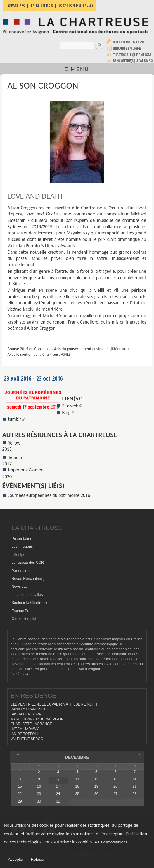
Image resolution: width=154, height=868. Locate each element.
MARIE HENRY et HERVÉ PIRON (37, 719)
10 (58, 780)
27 (115, 794)
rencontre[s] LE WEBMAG (133, 61)
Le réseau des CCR (28, 563)
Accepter (16, 859)
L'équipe (18, 555)
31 (58, 801)
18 (77, 786)
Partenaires (21, 571)
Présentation (22, 539)
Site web (72, 406)
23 (39, 794)
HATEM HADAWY (25, 729)
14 (135, 779)
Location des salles (27, 595)
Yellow (14, 443)
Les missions (22, 547)
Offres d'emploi (24, 619)
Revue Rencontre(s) (28, 579)
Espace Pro (21, 611)
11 (77, 779)
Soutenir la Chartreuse (30, 603)
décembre (77, 757)
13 (115, 779)
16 (39, 786)
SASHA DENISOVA (26, 714)
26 (96, 794)
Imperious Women (26, 470)
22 (20, 794)
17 (58, 786)
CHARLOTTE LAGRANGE (31, 724)
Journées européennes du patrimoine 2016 (49, 495)
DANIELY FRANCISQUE (30, 709)
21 (135, 786)
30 (39, 801)
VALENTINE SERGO (27, 739)
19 (96, 786)
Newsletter (20, 587)
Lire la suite (20, 674)
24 (58, 794)
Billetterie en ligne (129, 42)
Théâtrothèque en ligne (132, 55)
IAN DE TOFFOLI (24, 734)
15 (20, 786)
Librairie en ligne (127, 48)
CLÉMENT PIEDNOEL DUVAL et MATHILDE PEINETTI (54, 704)
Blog (68, 413)
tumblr (16, 419)
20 (115, 786)
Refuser (38, 859)
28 (135, 794)
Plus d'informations (111, 842)
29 (20, 801)
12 (96, 779)
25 (77, 794)
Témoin (15, 457)
